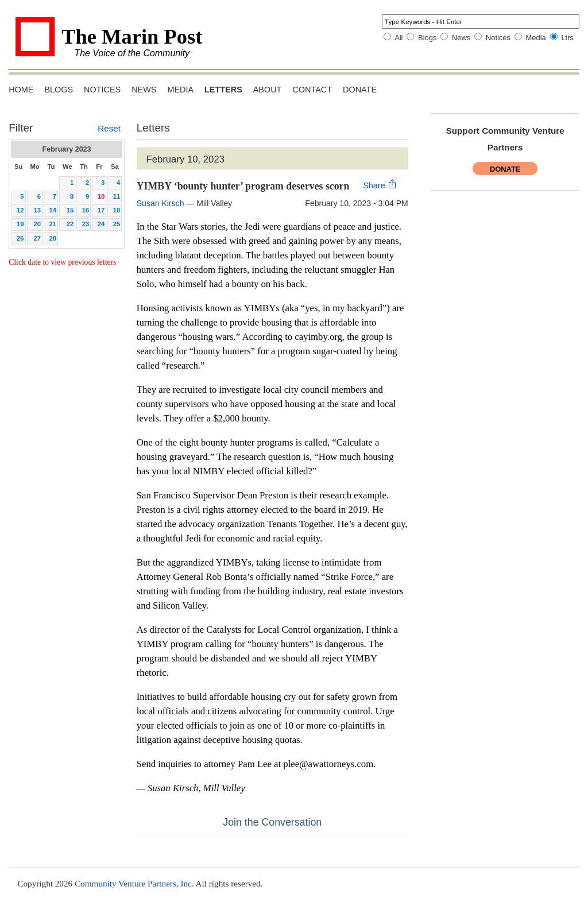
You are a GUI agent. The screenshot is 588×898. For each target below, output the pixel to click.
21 (53, 224)
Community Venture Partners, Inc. (134, 883)
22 (70, 224)
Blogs (427, 38)
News (461, 38)
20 (38, 224)
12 (20, 210)
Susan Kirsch (160, 203)
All (399, 38)
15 (70, 210)
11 (117, 196)
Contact (312, 90)
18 (117, 210)
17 (101, 210)
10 (101, 196)
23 (86, 224)
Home (21, 90)
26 (20, 238)
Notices (498, 38)
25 (117, 224)
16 (86, 210)
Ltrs (567, 38)
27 (38, 238)
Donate (360, 90)
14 (53, 210)
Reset (109, 128)
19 (20, 224)
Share (380, 185)
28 (53, 238)
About (268, 90)
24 (101, 224)
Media (536, 38)
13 (38, 210)
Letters (223, 90)
